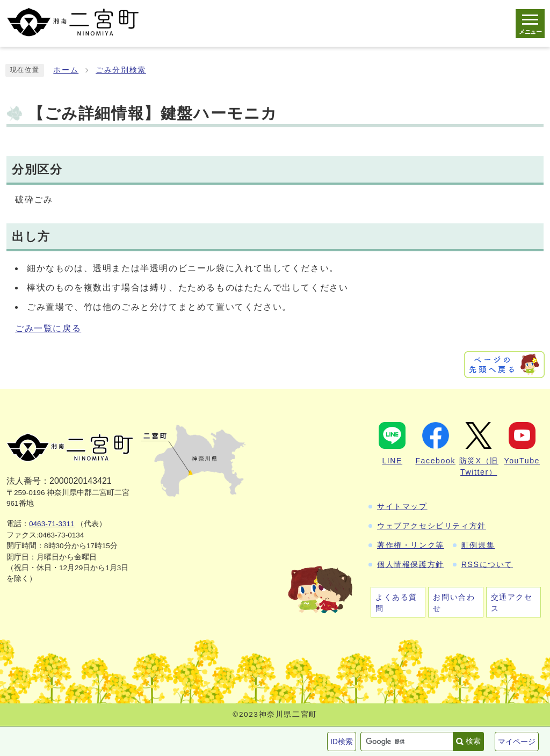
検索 (473, 741)
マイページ (517, 742)
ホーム (66, 70)
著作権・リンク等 (411, 545)
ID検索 (342, 742)
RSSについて (487, 564)
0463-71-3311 (52, 524)
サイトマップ (402, 506)
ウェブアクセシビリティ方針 (432, 526)
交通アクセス (512, 603)
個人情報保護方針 (411, 564)
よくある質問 (396, 603)
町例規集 (478, 545)
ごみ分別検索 (121, 70)
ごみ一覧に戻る (48, 328)
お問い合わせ (454, 603)
